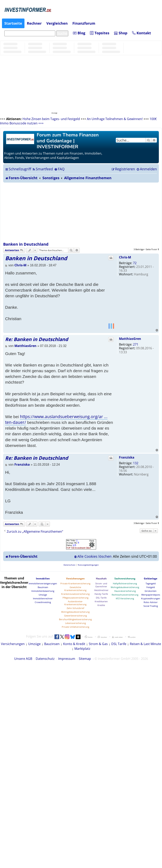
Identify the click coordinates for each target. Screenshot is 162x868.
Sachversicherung (125, 579)
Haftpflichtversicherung (125, 583)
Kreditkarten (101, 601)
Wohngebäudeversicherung (75, 612)
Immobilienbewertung (43, 591)
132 (136, 463)
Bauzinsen (43, 587)
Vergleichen (57, 23)
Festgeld (151, 587)
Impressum (67, 659)
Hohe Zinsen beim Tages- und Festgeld (51, 119)
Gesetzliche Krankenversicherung (75, 589)
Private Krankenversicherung (75, 583)
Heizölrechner (101, 590)
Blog (79, 33)
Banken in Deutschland (26, 244)
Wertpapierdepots (151, 595)
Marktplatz (82, 649)
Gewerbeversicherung (75, 616)
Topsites (100, 33)
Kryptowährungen (151, 598)
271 (136, 344)
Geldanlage (151, 579)
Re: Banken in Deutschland (37, 339)
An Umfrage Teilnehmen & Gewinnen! (115, 119)
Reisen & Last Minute (145, 644)
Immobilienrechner (43, 598)
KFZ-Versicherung (125, 598)
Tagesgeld (151, 583)
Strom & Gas (98, 644)
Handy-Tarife (101, 594)
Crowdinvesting (43, 602)
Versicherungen (75, 579)
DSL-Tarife (101, 598)
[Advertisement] (81, 212)
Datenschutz (45, 659)
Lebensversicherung (75, 623)
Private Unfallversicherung (75, 627)
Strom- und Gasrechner (101, 585)
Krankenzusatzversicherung (75, 594)
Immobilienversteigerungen (43, 583)
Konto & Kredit (74, 644)
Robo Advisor (151, 602)
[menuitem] (43, 169)
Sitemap (85, 659)
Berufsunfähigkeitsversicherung (75, 619)
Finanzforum (84, 23)
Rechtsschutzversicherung (125, 595)
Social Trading (151, 606)
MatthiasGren (130, 339)
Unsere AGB (23, 659)
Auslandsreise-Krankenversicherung (75, 603)
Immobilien (43, 579)
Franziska (127, 457)
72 (135, 263)
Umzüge (43, 595)
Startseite (13, 23)
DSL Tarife (119, 644)
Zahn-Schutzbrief (75, 608)
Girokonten (151, 591)
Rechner (34, 23)
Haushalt (101, 579)
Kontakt (141, 33)
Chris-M (125, 257)
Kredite (101, 605)
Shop (121, 33)
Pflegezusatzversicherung (75, 598)
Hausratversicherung (125, 591)
